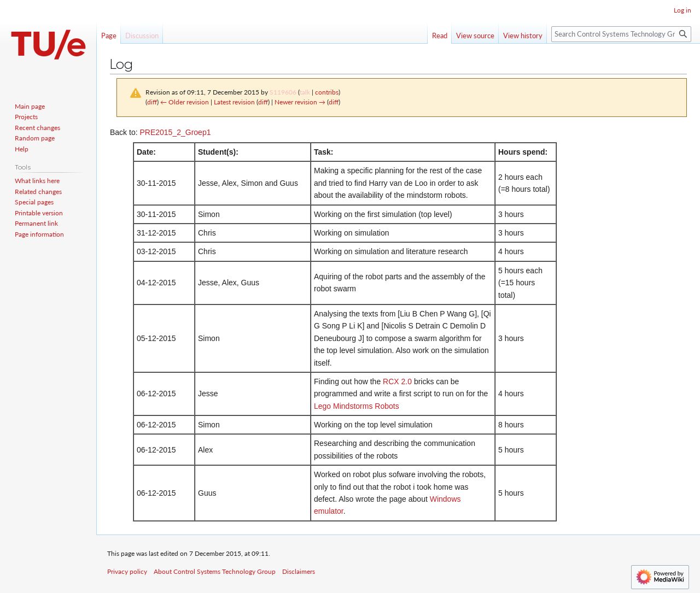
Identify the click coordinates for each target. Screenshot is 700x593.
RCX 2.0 (397, 381)
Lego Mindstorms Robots (357, 406)
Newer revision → (300, 102)
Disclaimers (299, 571)
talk (305, 92)
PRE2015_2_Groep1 (175, 132)
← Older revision (185, 102)
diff (152, 102)
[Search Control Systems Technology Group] (621, 34)
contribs (327, 92)
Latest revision (234, 102)
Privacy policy (127, 571)
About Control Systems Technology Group (215, 571)
